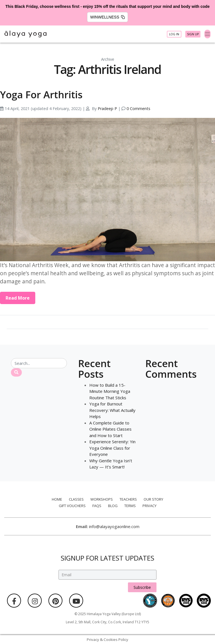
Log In (174, 34)
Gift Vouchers (72, 506)
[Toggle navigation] (208, 34)
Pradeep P (107, 109)
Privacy (149, 506)
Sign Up (193, 34)
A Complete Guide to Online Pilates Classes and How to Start (110, 429)
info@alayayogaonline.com (114, 526)
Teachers (128, 499)
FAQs (97, 506)
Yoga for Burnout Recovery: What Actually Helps (112, 410)
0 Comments (138, 109)
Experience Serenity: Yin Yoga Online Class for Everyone (112, 448)
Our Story (153, 499)
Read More (18, 298)
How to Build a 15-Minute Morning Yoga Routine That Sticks (110, 391)
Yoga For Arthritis (41, 95)
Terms (130, 506)
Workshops (102, 499)
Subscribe (142, 587)
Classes (76, 499)
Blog (113, 506)
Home (57, 499)
